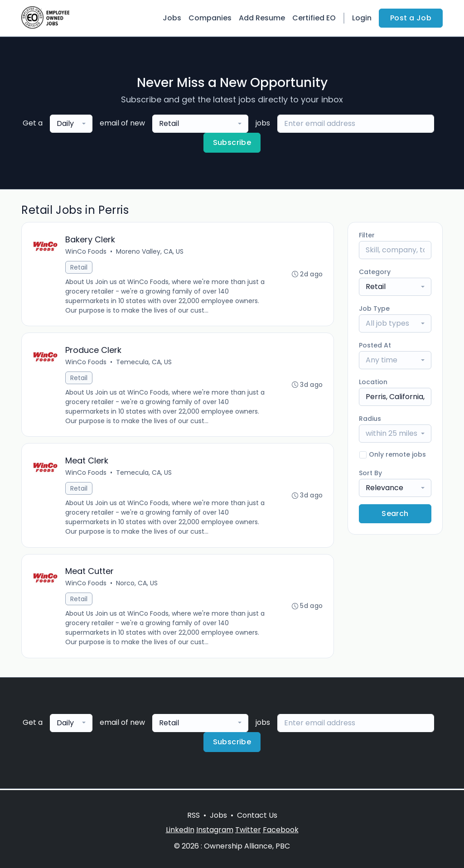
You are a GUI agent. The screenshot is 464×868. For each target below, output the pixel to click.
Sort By (370, 473)
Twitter (248, 830)
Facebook (281, 830)
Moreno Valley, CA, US (150, 251)
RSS (193, 815)
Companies (210, 18)
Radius (370, 419)
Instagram (215, 830)
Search (395, 514)
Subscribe (232, 142)
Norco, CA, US (137, 584)
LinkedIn (180, 830)
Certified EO (314, 18)
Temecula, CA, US (144, 362)
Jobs (172, 18)
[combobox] (71, 124)
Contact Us (257, 815)
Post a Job (411, 18)
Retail (79, 267)
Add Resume (262, 18)
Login (362, 18)
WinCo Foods (86, 251)
